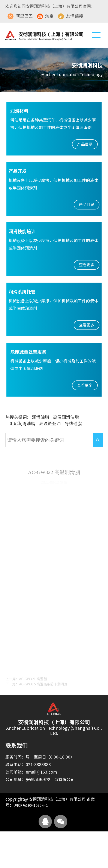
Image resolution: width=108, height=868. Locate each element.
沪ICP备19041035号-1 (31, 805)
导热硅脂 (73, 423)
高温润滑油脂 (66, 417)
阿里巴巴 (20, 16)
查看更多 (87, 265)
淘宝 (45, 16)
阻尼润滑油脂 (22, 423)
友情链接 (70, 16)
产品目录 (85, 144)
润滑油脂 (40, 417)
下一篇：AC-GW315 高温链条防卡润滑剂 (36, 685)
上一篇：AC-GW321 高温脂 (26, 680)
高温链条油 (50, 423)
